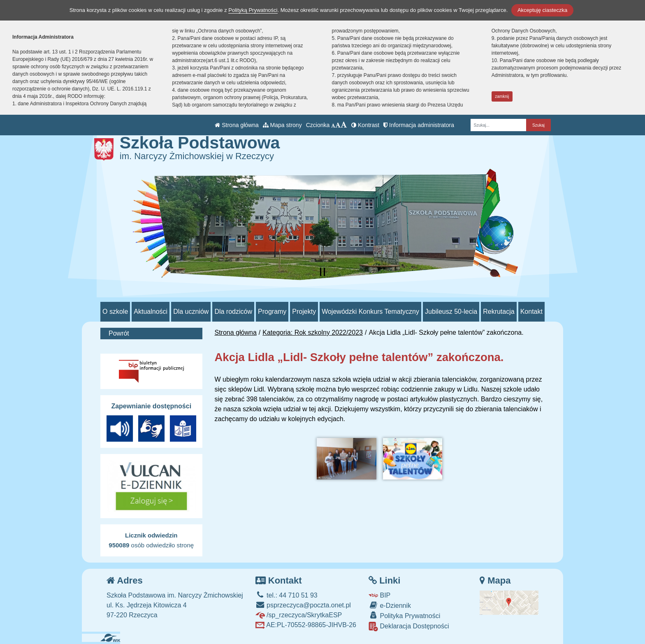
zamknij (502, 96)
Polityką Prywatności (253, 10)
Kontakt (531, 312)
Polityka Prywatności (404, 615)
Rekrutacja (499, 312)
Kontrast (365, 125)
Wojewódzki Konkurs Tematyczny (370, 312)
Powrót (119, 333)
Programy (272, 312)
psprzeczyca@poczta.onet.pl (303, 605)
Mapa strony (282, 125)
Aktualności (151, 312)
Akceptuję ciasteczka (542, 10)
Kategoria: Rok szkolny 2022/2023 (313, 332)
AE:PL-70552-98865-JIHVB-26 (306, 625)
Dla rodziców (233, 312)
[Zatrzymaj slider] (322, 272)
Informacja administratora (419, 125)
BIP (379, 595)
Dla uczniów (191, 312)
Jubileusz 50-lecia (451, 312)
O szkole (115, 312)
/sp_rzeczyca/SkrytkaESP (299, 615)
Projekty (304, 312)
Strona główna (237, 125)
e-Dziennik (390, 605)
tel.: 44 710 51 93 (287, 595)
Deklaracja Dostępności (409, 627)
